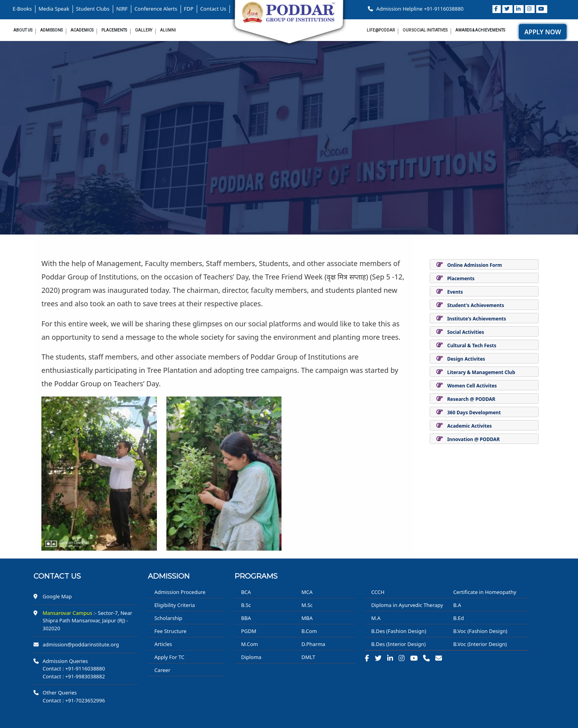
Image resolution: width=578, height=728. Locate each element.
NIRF (122, 9)
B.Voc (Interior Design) (480, 644)
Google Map (57, 596)
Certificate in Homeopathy (485, 592)
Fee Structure (170, 631)
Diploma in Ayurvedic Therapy (407, 605)
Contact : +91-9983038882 (74, 676)
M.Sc (307, 605)
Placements (461, 278)
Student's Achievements (475, 305)
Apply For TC (169, 657)
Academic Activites (469, 426)
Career (162, 670)
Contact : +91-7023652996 (74, 700)
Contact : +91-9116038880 (74, 668)
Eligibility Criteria (174, 605)
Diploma (251, 657)
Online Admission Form (475, 265)
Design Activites (466, 359)
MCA (307, 592)
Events (455, 292)
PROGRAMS (256, 576)
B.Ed (458, 618)
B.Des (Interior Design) (398, 644)
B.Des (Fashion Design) (398, 631)
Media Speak (54, 9)
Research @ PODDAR (471, 399)
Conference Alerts (156, 9)
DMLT (308, 657)
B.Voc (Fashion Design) (480, 631)
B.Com (309, 631)
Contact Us (213, 9)
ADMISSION (169, 576)
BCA (246, 592)
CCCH (378, 592)
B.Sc (246, 605)
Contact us (57, 576)
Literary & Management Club (481, 372)
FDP (189, 9)
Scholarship (168, 618)
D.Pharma (313, 644)
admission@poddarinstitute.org (81, 644)
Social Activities (466, 332)
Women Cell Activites (472, 386)
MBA (307, 618)
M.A (376, 618)
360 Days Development (474, 412)
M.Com (249, 644)
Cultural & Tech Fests (472, 345)
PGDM (249, 631)
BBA (246, 618)
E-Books (22, 9)
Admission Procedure (180, 592)
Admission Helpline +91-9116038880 (416, 9)
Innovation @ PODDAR (473, 439)
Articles (163, 644)
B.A (457, 605)
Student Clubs (93, 9)
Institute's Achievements (476, 319)
